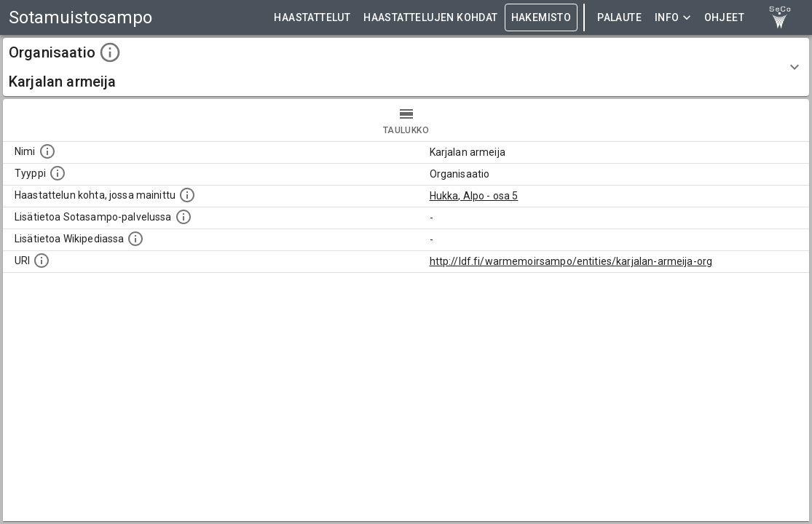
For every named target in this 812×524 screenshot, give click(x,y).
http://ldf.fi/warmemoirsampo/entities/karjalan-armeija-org (571, 261)
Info (673, 18)
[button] (406, 67)
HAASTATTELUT (312, 18)
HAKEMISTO (541, 18)
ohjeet (724, 18)
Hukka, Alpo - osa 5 (474, 196)
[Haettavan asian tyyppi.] (58, 173)
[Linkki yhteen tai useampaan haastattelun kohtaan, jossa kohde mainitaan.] (187, 195)
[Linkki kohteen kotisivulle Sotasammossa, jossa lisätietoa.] (184, 217)
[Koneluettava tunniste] (42, 261)
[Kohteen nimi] (47, 151)
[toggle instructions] (110, 52)
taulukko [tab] (406, 120)
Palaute (619, 18)
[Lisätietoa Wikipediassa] (135, 239)
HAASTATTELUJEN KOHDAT (430, 18)
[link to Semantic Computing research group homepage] (780, 17)
